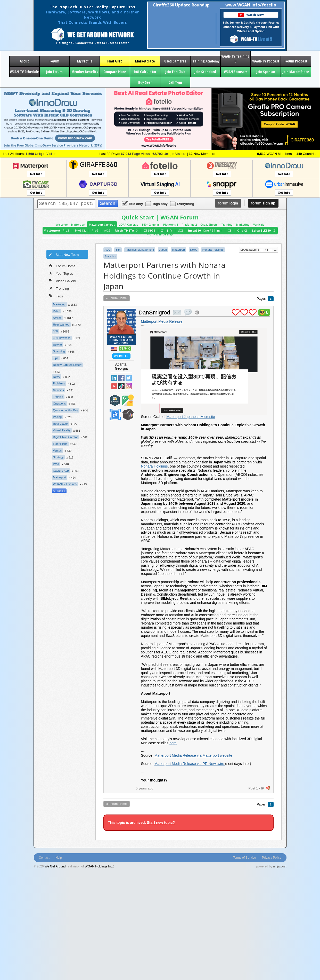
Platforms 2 (189, 225)
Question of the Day (66, 410)
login (228, 203)
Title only (133, 204)
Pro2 (95, 230)
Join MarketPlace (296, 72)
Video (57, 311)
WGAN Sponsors (236, 72)
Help (59, 858)
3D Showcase (62, 338)
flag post (268, 788)
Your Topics (61, 273)
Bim (118, 250)
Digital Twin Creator (65, 437)
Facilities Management (140, 250)
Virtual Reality (62, 430)
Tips (56, 358)
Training (227, 225)
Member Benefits (85, 72)
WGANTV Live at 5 (65, 484)
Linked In (114, 378)
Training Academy (205, 61)
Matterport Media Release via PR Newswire (190, 764)
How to (58, 345)
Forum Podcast (296, 61)
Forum (54, 61)
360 (55, 331)
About (24, 61)
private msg (177, 312)
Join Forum (54, 72)
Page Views (135, 154)
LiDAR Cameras (128, 225)
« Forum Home (117, 298)
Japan (163, 250)
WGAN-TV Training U (235, 59)
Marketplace (145, 61)
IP (262, 788)
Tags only (157, 204)
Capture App (61, 471)
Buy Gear (145, 82)
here (173, 743)
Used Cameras (175, 61)
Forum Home (62, 266)
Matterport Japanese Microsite (191, 417)
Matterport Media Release (162, 321)
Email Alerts (252, 250)
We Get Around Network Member (128, 414)
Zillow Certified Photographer (115, 414)
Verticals (259, 225)
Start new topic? (161, 823)
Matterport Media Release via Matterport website (193, 755)
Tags (56, 296)
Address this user (197, 312)
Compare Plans (115, 72)
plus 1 (236, 312)
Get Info (36, 174)
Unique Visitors (41, 154)
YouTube (114, 386)
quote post (188, 312)
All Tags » (59, 491)
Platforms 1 (171, 225)
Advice (57, 318)
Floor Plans (60, 444)
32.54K (125, 349)
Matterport (78, 225)
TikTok (121, 386)
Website (121, 356)
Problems (59, 383)
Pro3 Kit (80, 230)
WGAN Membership (160, 234)
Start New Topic (64, 254)
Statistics (110, 256)
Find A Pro (115, 61)
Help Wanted (61, 325)
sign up (263, 203)
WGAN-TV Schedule (24, 72)
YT (269, 250)
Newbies (59, 390)
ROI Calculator (145, 72)
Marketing (243, 225)
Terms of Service (244, 858)
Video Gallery (63, 281)
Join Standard (205, 72)
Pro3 (66, 230)
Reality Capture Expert (67, 365)
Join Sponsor (266, 72)
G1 (275, 230)
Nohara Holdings (213, 250)
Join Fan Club (175, 72)
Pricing (58, 417)
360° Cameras (151, 225)
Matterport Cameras (102, 225)
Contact (44, 858)
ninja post (280, 866)
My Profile (85, 61)
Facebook (121, 378)
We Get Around (55, 866)
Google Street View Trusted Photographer (128, 400)
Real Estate (60, 424)
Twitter (129, 378)
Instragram (129, 386)
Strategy (58, 457)
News (57, 377)
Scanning (59, 351)
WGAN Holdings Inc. (99, 866)
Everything (183, 204)
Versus (58, 451)
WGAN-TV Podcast (266, 61)
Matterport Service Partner (115, 400)
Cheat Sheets (209, 225)
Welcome (62, 225)
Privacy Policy (272, 858)
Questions (60, 404)
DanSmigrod (154, 313)
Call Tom (175, 82)
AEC (108, 250)
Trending (59, 288)
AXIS (107, 230)
